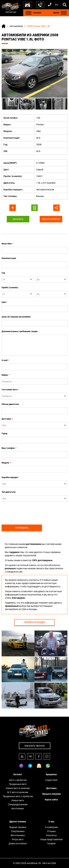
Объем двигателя (10, 404)
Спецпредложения (18, 804)
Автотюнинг (18, 809)
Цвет (4, 302)
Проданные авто (18, 784)
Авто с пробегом (18, 780)
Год (3, 273)
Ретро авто (18, 839)
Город (4, 433)
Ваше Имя (7, 244)
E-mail (5, 360)
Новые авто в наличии (18, 788)
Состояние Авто (10, 390)
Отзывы (51, 831)
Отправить (22, 528)
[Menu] (29, 13)
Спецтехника (18, 831)
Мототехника (18, 835)
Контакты (51, 835)
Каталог (18, 774)
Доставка (7, 419)
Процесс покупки (51, 794)
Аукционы (51, 774)
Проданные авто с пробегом (18, 796)
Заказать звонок (35, 746)
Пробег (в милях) (10, 287)
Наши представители (51, 839)
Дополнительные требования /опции (20, 331)
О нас (51, 822)
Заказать (18, 219)
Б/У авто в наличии (18, 792)
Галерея (51, 843)
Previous (7, 73)
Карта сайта (51, 800)
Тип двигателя (9, 492)
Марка (6, 375)
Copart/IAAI (51, 780)
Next (62, 73)
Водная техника (18, 827)
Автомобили (16, 26)
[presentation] (26, 511)
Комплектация (9, 258)
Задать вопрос (51, 219)
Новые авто (18, 800)
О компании (51, 827)
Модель (6, 463)
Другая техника (18, 822)
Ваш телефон (9, 448)
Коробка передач (10, 477)
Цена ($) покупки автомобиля (16, 317)
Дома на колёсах (18, 843)
